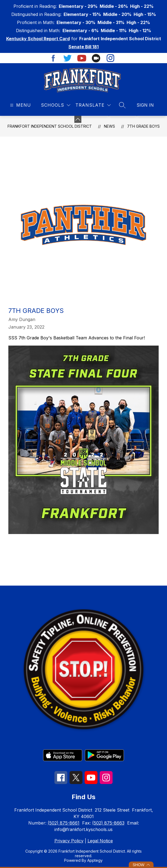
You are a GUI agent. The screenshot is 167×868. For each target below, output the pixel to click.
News (109, 126)
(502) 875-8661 (64, 823)
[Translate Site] (93, 105)
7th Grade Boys (143, 126)
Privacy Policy (69, 841)
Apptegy (95, 860)
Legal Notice (100, 841)
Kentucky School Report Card (38, 39)
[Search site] (122, 105)
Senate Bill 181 (83, 47)
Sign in (145, 105)
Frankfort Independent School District (50, 126)
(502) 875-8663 (108, 823)
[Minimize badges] (78, 119)
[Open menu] (20, 105)
